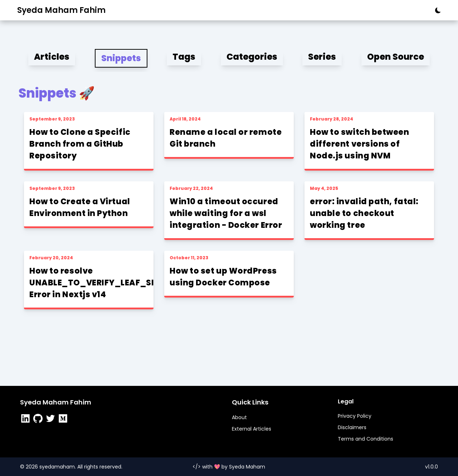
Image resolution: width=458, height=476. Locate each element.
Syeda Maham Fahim (61, 10)
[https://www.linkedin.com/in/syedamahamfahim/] (26, 419)
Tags (184, 57)
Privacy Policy (355, 416)
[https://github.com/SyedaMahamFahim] (39, 419)
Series (322, 57)
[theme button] (436, 10)
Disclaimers (352, 427)
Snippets (121, 58)
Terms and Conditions (366, 439)
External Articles (252, 429)
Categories (252, 57)
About (239, 417)
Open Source (396, 57)
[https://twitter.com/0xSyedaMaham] (51, 419)
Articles (52, 57)
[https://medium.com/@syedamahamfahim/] (64, 419)
